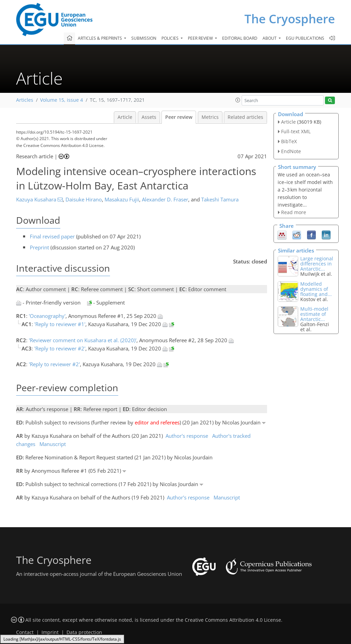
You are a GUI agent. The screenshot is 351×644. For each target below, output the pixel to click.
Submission (144, 38)
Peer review (179, 117)
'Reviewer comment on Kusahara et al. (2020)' (83, 340)
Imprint (50, 632)
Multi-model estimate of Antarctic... (314, 314)
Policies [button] (171, 38)
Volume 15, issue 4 (62, 100)
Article (125, 117)
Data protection (84, 632)
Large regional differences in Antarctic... (317, 264)
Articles (25, 100)
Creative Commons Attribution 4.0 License (233, 620)
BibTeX (289, 141)
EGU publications (305, 38)
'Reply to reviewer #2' (60, 348)
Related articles (245, 117)
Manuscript (53, 444)
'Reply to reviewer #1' (60, 324)
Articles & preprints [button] (100, 38)
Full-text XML (296, 131)
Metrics (210, 117)
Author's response (187, 436)
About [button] (270, 38)
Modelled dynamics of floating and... (316, 289)
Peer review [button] (201, 38)
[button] (238, 100)
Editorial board (240, 38)
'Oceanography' (47, 316)
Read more (294, 212)
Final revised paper (52, 236)
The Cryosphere (290, 19)
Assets (149, 117)
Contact (25, 632)
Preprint (39, 247)
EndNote (291, 151)
